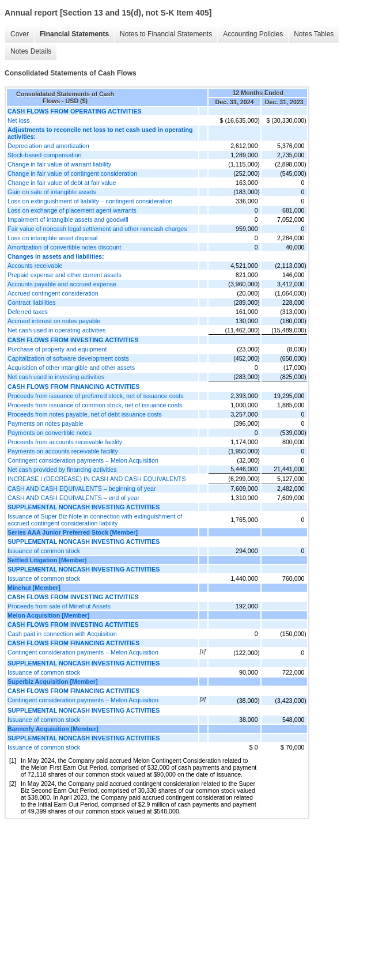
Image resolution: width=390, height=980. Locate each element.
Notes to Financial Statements (166, 34)
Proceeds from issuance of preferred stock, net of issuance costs (96, 396)
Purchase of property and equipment (57, 349)
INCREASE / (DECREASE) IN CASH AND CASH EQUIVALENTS (97, 479)
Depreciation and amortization (48, 146)
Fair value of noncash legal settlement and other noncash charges (97, 229)
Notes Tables (314, 34)
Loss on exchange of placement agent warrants (72, 210)
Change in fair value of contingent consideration (72, 173)
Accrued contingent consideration (53, 293)
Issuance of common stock (44, 551)
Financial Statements (74, 34)
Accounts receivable (35, 266)
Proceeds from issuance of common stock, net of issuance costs (95, 405)
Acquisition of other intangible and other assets (71, 368)
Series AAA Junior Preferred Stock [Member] (73, 532)
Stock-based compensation (45, 155)
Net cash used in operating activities (57, 330)
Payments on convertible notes (50, 433)
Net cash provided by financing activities (62, 470)
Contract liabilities (32, 302)
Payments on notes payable (46, 423)
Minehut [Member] (34, 588)
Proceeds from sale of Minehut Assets (59, 606)
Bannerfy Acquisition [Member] (53, 729)
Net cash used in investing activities (56, 377)
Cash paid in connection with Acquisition (62, 634)
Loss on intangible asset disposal (52, 238)
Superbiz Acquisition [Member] (53, 682)
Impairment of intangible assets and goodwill (68, 220)
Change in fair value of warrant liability (59, 164)
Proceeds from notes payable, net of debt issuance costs (85, 414)
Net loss (19, 120)
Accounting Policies (253, 34)
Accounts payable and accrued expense (62, 284)
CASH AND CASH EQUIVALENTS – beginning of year (82, 489)
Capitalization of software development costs (68, 358)
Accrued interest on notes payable (54, 321)
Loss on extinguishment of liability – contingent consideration (90, 201)
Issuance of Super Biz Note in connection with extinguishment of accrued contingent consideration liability (95, 520)
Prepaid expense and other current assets (65, 275)
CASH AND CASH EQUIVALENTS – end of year (73, 498)
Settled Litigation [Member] (47, 560)
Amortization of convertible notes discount (64, 247)
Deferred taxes (28, 312)
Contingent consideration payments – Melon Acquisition (83, 460)
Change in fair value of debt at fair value (62, 183)
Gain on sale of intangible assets (52, 192)
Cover (20, 34)
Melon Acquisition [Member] (48, 615)
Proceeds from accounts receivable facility (65, 442)
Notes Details (31, 51)
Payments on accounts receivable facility (63, 451)
